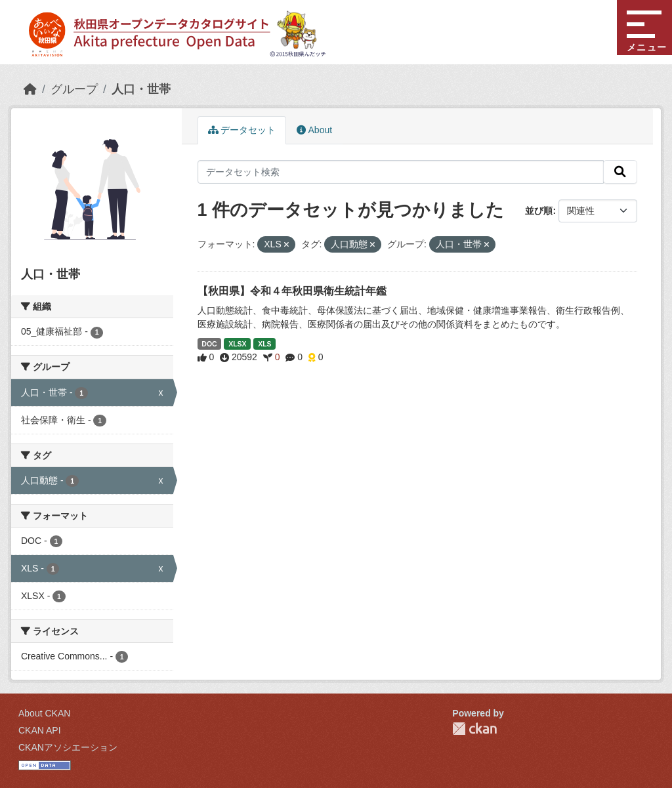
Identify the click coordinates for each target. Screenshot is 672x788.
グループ (74, 89)
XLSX (237, 344)
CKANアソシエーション (68, 747)
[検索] (620, 172)
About (314, 130)
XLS (264, 344)
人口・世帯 (141, 89)
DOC (209, 344)
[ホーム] (30, 89)
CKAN (474, 729)
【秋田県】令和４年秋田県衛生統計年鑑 (292, 291)
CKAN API (40, 730)
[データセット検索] (401, 172)
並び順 (539, 211)
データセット (242, 130)
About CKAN (44, 713)
